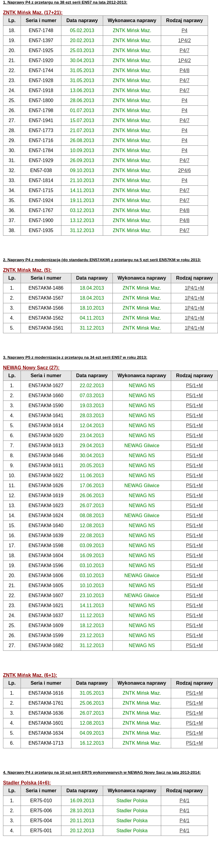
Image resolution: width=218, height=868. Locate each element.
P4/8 (185, 70)
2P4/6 (184, 170)
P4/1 (185, 801)
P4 (184, 30)
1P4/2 (184, 40)
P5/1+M (194, 386)
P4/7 (185, 50)
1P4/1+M (194, 288)
